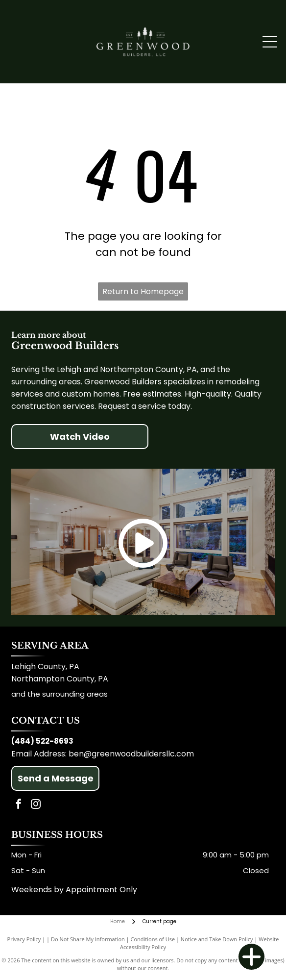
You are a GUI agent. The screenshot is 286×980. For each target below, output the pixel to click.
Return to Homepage (143, 291)
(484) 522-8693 (42, 741)
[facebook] (19, 805)
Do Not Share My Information (88, 939)
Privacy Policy (24, 939)
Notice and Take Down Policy (217, 939)
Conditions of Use (153, 939)
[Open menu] (270, 42)
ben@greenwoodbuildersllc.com (131, 754)
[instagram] (36, 805)
